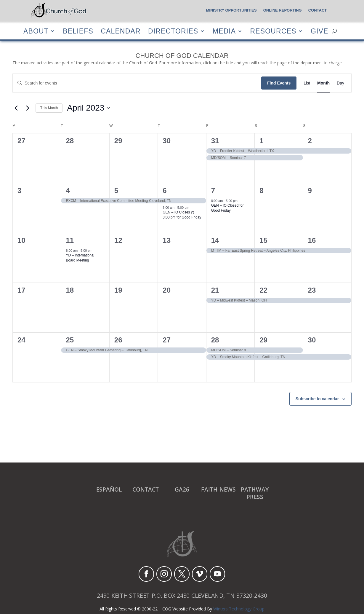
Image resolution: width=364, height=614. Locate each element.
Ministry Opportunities (231, 10)
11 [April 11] (70, 240)
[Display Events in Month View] (323, 83)
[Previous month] (16, 108)
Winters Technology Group (239, 609)
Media (224, 31)
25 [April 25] (70, 340)
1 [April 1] (261, 141)
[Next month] (28, 108)
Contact (318, 10)
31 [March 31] (215, 141)
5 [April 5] (116, 190)
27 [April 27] (167, 340)
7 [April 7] (213, 190)
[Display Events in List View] (307, 83)
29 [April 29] (263, 340)
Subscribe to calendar (317, 399)
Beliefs (78, 31)
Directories (173, 31)
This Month (49, 108)
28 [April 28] (215, 340)
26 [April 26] (118, 340)
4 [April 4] (68, 190)
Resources (273, 31)
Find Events (279, 83)
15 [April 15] (263, 240)
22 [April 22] (263, 290)
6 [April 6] (165, 190)
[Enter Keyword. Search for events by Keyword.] (137, 83)
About (36, 31)
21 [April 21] (215, 290)
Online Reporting (283, 10)
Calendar (121, 31)
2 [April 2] (310, 141)
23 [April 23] (312, 290)
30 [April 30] (312, 340)
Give (319, 31)
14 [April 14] (215, 240)
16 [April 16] (312, 240)
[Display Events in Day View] (340, 83)
